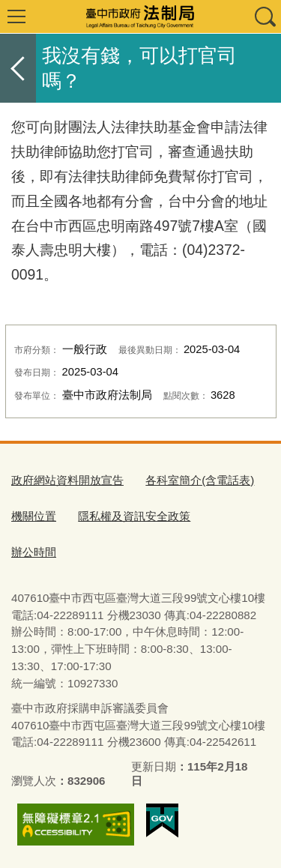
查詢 (265, 16)
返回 (18, 68)
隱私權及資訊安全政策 (134, 516)
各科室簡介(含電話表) (200, 480)
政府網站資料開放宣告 (67, 480)
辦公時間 (34, 552)
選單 (16, 16)
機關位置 (34, 516)
